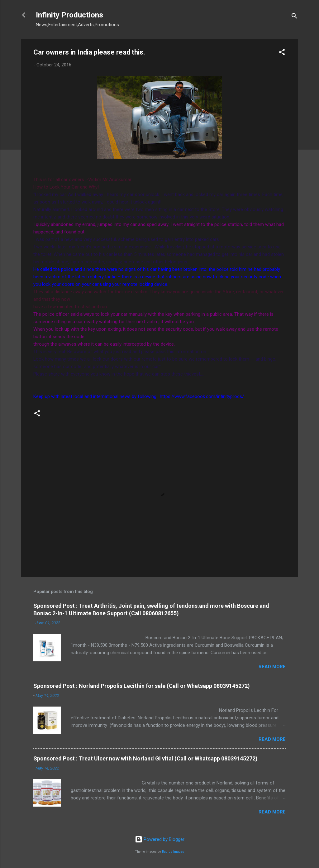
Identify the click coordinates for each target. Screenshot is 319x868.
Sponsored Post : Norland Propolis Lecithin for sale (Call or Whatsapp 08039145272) (142, 686)
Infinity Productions (69, 15)
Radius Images (173, 852)
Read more (272, 667)
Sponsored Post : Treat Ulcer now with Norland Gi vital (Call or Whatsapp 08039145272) (145, 758)
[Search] (294, 17)
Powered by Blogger (160, 839)
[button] (282, 53)
